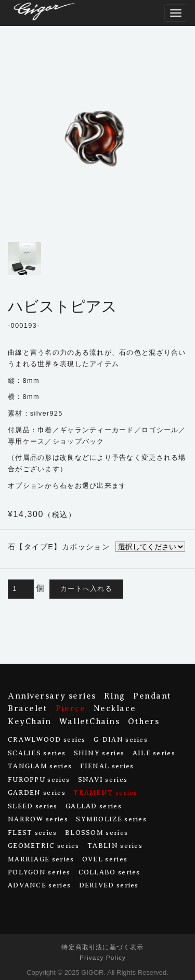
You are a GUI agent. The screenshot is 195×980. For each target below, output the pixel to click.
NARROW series (38, 819)
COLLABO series (109, 872)
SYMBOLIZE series (111, 819)
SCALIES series (37, 753)
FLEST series (32, 833)
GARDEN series (37, 792)
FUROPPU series (39, 779)
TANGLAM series (40, 766)
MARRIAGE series (41, 859)
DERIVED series (109, 885)
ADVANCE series (39, 885)
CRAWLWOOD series (47, 739)
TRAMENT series (105, 792)
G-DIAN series (121, 739)
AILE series (154, 753)
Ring (114, 696)
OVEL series (105, 859)
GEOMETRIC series (44, 846)
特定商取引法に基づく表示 (102, 947)
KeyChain (29, 721)
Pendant (152, 696)
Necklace (115, 708)
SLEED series (33, 806)
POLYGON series (39, 872)
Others (144, 721)
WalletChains (90, 721)
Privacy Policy (103, 957)
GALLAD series (94, 806)
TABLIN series (115, 846)
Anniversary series (52, 696)
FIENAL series (107, 766)
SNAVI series (103, 779)
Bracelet (28, 708)
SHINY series (99, 753)
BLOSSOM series (96, 833)
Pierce (70, 708)
